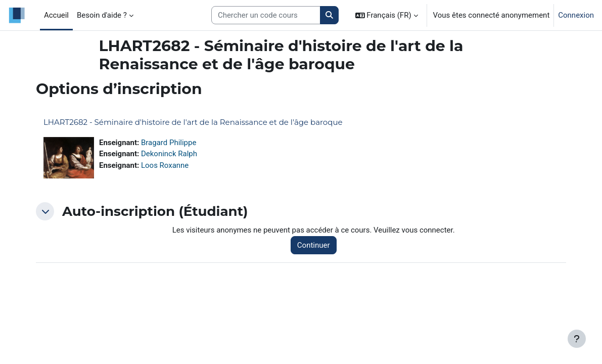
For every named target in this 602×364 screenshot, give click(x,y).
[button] (387, 15)
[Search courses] (266, 15)
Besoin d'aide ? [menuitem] (102, 15)
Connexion (576, 15)
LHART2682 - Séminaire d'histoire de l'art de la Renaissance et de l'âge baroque (193, 122)
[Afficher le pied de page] (577, 339)
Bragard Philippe (169, 143)
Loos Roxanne (165, 165)
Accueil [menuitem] (56, 15)
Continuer (314, 245)
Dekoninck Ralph (169, 154)
